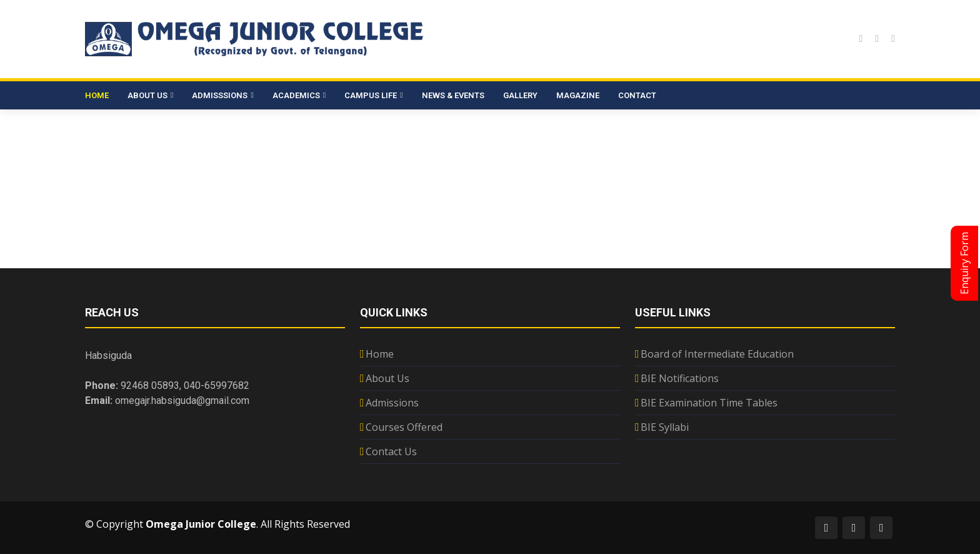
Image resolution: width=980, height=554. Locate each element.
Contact (637, 95)
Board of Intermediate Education (717, 354)
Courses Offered (404, 427)
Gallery (520, 95)
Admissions (392, 403)
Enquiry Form (964, 263)
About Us (387, 378)
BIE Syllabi (665, 427)
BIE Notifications (680, 378)
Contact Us (391, 451)
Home (97, 95)
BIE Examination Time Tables (709, 403)
